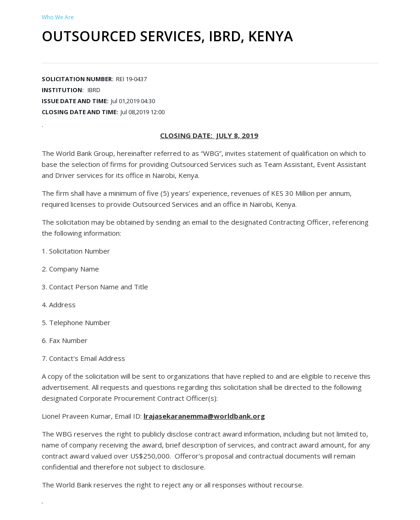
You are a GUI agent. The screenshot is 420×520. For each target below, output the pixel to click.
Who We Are (58, 17)
